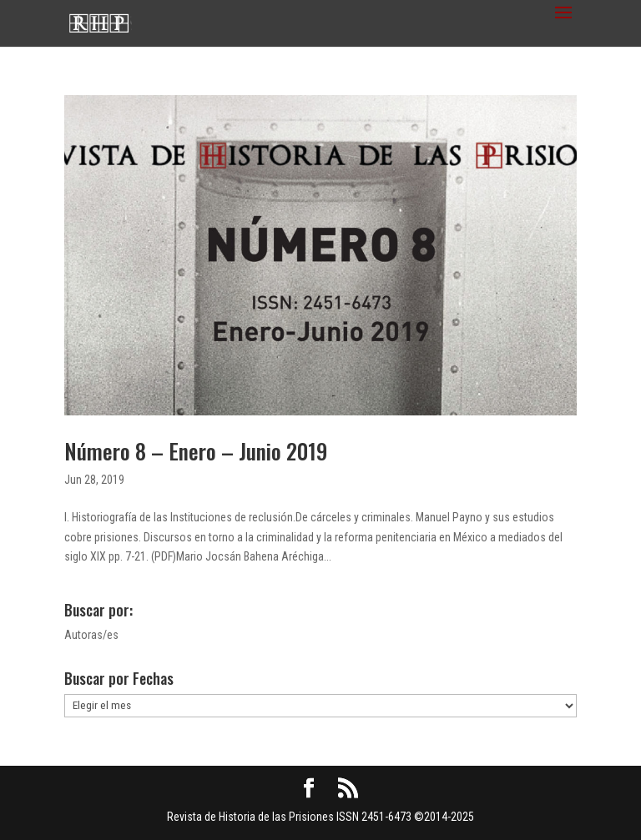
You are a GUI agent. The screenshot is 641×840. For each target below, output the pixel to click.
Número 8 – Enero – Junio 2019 (196, 451)
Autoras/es (91, 635)
